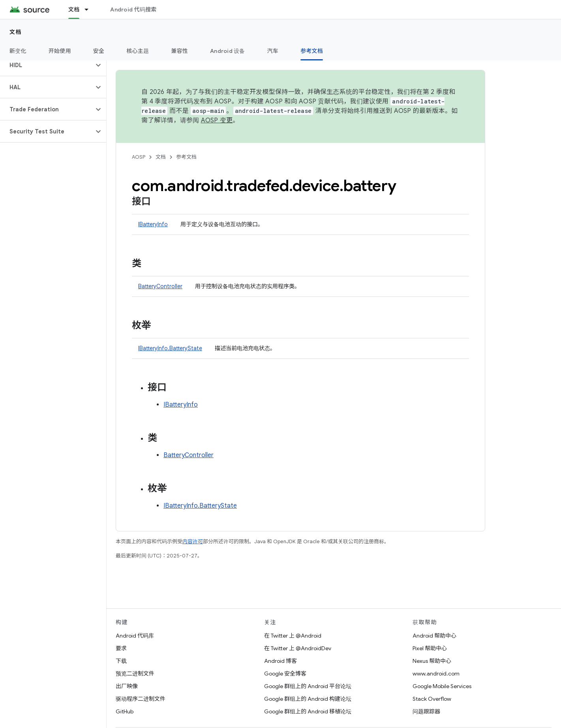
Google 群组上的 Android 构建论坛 (308, 699)
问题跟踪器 (426, 711)
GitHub (125, 711)
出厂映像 (127, 686)
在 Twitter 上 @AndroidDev (298, 648)
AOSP (139, 157)
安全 (99, 51)
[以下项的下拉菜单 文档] (90, 9)
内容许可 (193, 541)
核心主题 (138, 51)
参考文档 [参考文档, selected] (312, 51)
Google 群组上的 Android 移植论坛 (308, 711)
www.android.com (436, 674)
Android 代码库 (135, 636)
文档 (16, 32)
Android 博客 (280, 661)
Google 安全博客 (285, 674)
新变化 (18, 51)
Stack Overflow (432, 699)
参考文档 (186, 157)
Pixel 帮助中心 (430, 648)
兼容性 (179, 51)
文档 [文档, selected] (74, 9)
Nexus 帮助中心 (432, 661)
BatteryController (160, 286)
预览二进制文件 (135, 674)
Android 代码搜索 (133, 9)
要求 (121, 648)
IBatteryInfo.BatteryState (170, 348)
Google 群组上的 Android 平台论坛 (308, 686)
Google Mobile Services (442, 686)
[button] (47, 65)
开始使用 (60, 51)
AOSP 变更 (217, 120)
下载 (121, 661)
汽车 (273, 51)
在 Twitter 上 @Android (293, 636)
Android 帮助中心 (434, 636)
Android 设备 (228, 51)
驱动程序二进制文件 (141, 699)
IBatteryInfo (153, 224)
